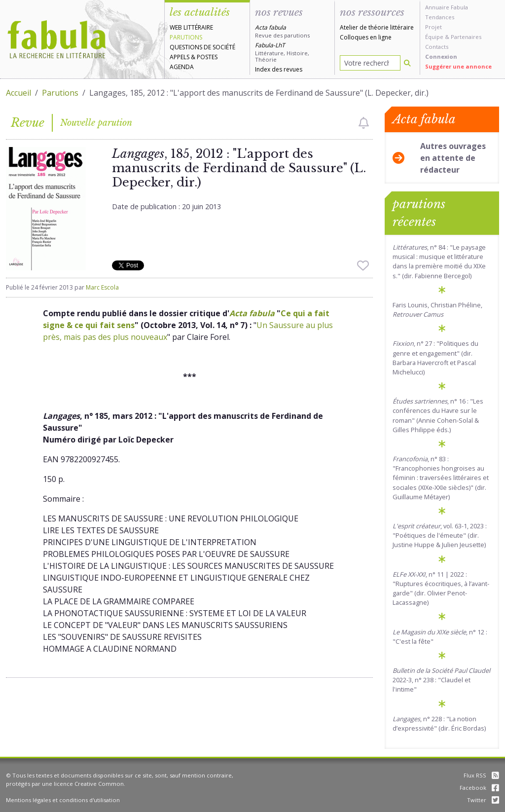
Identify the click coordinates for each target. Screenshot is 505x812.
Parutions (186, 37)
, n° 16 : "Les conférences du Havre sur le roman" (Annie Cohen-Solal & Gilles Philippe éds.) (438, 415)
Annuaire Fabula (447, 7)
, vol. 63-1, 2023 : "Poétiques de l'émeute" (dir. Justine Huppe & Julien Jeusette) (440, 535)
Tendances (440, 17)
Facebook (479, 788)
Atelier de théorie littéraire (377, 27)
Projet (433, 27)
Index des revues (279, 69)
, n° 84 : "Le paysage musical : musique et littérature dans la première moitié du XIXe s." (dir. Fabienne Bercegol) (439, 261)
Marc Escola (102, 287)
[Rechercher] (407, 63)
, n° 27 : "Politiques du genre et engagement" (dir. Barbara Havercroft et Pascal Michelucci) (435, 358)
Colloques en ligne (366, 37)
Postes (207, 57)
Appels (180, 57)
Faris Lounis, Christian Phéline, (437, 310)
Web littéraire (191, 27)
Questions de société (202, 47)
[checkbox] (364, 123)
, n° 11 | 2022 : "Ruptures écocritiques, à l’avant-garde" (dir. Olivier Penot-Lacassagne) (441, 589)
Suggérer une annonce (458, 66)
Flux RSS (481, 775)
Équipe (434, 37)
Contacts (437, 47)
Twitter (483, 800)
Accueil (18, 93)
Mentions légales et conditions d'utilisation (63, 800)
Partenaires (466, 37)
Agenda (182, 67)
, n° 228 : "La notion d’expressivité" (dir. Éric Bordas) (439, 723)
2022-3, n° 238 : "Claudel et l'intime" (441, 680)
